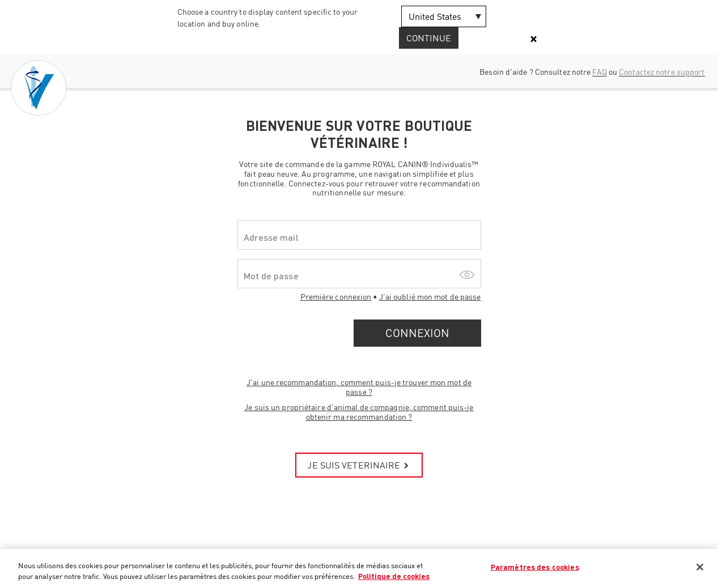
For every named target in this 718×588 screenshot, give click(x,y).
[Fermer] (700, 567)
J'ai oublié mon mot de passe (430, 297)
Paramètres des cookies (535, 567)
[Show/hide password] (467, 274)
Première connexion (336, 297)
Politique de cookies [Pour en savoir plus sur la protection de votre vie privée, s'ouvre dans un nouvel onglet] (394, 576)
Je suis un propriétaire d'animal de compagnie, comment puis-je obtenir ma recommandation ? (359, 412)
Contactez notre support (662, 72)
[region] (359, 568)
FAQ (599, 72)
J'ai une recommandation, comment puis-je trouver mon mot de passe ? (359, 387)
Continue (429, 38)
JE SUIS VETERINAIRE (359, 465)
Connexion (417, 333)
